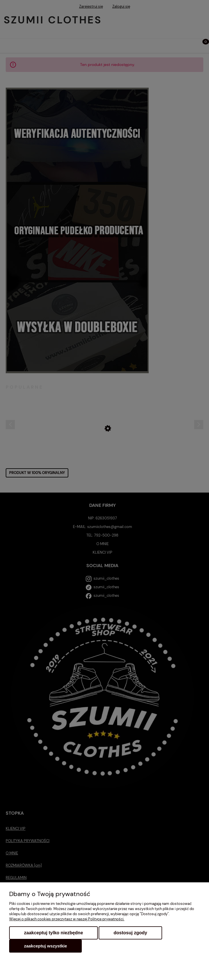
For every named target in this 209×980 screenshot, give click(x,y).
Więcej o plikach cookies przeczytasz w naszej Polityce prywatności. (67, 919)
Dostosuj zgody (130, 933)
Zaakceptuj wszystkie (45, 946)
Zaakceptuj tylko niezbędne (53, 933)
